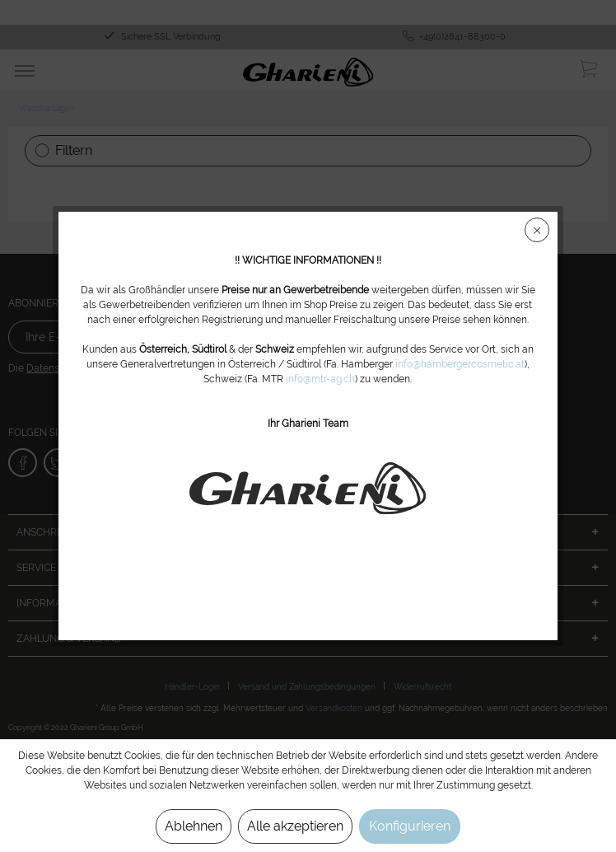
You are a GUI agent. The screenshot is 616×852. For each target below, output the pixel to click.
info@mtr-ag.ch (321, 387)
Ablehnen (194, 826)
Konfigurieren (410, 826)
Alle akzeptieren (295, 826)
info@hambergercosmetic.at (460, 372)
